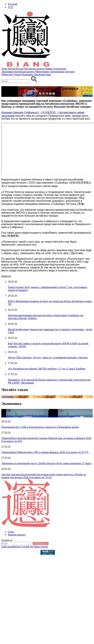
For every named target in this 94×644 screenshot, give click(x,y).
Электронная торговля (62, 72)
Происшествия (43, 75)
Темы (4, 69)
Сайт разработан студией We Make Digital (25, 547)
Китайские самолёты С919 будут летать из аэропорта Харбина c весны (41, 416)
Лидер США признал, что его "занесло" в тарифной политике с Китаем (48, 357)
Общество (7, 75)
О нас (11, 532)
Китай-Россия (16, 69)
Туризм (17, 75)
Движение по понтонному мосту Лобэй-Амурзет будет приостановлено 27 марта (46, 463)
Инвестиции (42, 72)
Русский (12, 4)
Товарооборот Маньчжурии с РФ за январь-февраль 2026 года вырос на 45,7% (45, 452)
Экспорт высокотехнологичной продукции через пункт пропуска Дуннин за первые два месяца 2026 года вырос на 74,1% (44, 476)
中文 (11, 7)
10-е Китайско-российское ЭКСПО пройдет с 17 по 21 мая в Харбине (47, 369)
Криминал (28, 75)
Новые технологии (56, 69)
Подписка (7, 540)
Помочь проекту (17, 535)
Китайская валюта (35, 69)
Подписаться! (41, 543)
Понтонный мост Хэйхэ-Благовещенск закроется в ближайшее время (40, 427)
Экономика (7, 72)
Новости (6, 276)
